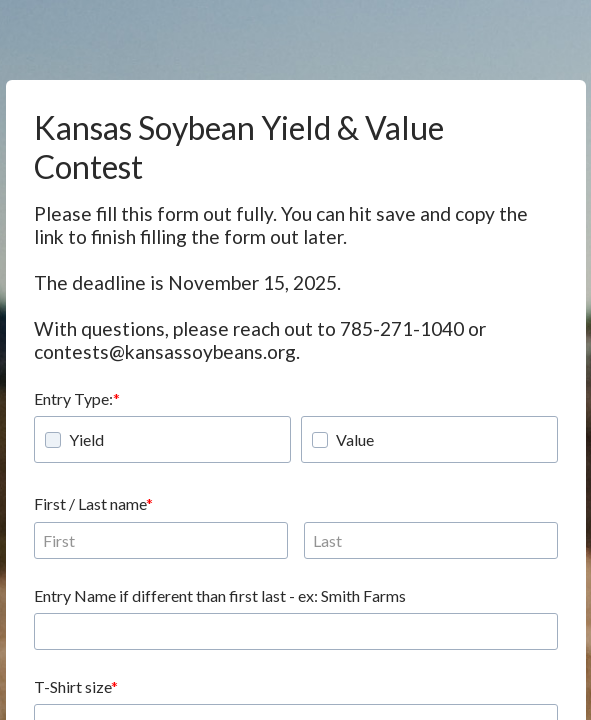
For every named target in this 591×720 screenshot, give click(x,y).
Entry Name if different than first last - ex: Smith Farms (220, 595)
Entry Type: (73, 398)
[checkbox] (53, 440)
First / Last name (90, 503)
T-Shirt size (72, 686)
